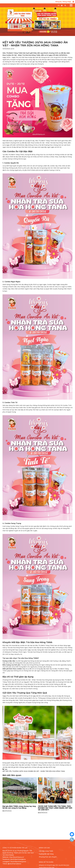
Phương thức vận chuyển (48, 857)
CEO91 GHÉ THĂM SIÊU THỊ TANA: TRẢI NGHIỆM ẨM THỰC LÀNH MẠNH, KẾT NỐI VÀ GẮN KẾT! (55, 808)
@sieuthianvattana (15, 864)
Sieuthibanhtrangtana (18, 859)
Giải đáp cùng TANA (46, 851)
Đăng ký (58, 2)
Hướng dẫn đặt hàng (46, 854)
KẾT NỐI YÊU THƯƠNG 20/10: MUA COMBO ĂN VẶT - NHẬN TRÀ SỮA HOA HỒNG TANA (34, 771)
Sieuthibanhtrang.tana (18, 862)
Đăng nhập (67, 2)
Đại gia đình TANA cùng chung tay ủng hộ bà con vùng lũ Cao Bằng (19, 807)
